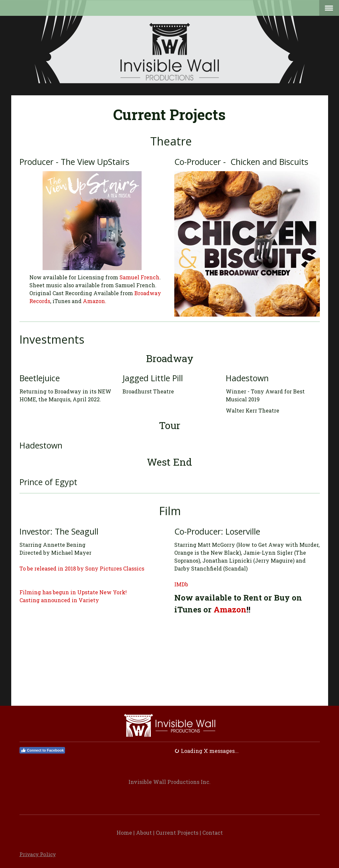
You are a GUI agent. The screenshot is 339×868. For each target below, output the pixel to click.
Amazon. (95, 301)
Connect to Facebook (42, 750)
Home (124, 833)
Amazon (230, 609)
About (144, 833)
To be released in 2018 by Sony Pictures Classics (82, 568)
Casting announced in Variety (59, 600)
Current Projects (177, 833)
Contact (213, 833)
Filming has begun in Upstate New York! (73, 592)
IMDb (181, 584)
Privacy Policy (38, 854)
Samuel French (139, 277)
